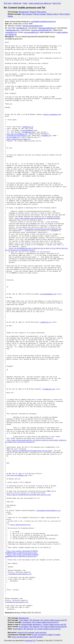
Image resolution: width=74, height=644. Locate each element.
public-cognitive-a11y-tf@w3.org (40, 3)
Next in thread (65, 14)
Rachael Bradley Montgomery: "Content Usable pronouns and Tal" (44, 624)
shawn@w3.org (11, 32)
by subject (49, 635)
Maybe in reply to (53, 14)
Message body (24, 12)
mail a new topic (41, 633)
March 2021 (57, 3)
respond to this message (26, 633)
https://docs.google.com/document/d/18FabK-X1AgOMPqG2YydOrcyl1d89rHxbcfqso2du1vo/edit (22, 552)
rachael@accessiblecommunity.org (43, 22)
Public (25, 3)
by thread (42, 635)
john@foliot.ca (22, 28)
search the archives (36, 637)
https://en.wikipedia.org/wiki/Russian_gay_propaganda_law (40, 229)
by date (35, 635)
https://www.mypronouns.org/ (20, 525)
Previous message (39, 14)
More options (42, 12)
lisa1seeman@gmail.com (47, 28)
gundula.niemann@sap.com (33, 26)
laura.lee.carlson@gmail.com (42, 30)
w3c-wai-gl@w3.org (31, 32)
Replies (10, 16)
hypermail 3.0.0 (30, 641)
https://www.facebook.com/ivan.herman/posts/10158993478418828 (37, 218)
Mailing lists (17, 3)
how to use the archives (20, 637)
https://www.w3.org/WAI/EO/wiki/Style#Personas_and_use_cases (29, 451)
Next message (27, 14)
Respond (33, 12)
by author (57, 635)
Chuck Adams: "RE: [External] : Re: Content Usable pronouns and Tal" (43, 620)
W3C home (8, 3)
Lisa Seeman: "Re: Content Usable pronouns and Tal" (40, 622)
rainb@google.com (12, 30)
